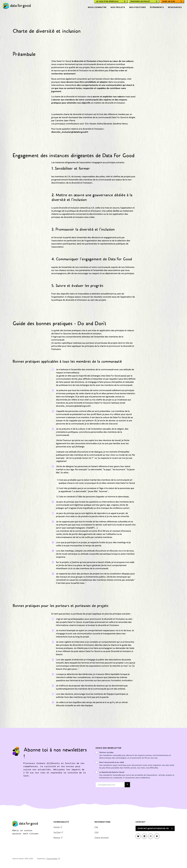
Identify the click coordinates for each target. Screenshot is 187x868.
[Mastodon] (157, 836)
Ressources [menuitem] (175, 7)
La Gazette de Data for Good (112, 772)
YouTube (57, 832)
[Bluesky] (138, 836)
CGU (96, 832)
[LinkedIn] (144, 836)
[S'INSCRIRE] (127, 785)
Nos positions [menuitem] (138, 7)
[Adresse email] (110, 785)
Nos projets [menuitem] (118, 7)
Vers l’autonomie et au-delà (112, 762)
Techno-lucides (106, 752)
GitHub (57, 827)
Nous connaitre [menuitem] (97, 7)
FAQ (96, 827)
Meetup (57, 838)
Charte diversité (102, 838)
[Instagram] (151, 836)
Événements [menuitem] (157, 7)
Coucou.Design (52, 859)
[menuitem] (18, 6)
